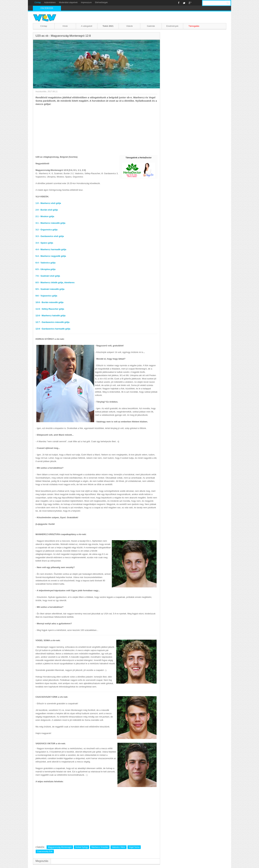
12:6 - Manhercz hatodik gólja (50, 316)
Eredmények (172, 26)
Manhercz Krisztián (100, 847)
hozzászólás (41, 92)
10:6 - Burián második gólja (49, 302)
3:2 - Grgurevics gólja (46, 230)
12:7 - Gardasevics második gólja (52, 322)
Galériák (151, 26)
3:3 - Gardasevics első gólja (50, 236)
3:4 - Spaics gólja (44, 243)
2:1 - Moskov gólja (45, 216)
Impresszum (86, 2)
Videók (129, 26)
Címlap (38, 2)
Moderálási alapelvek (68, 2)
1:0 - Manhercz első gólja (48, 203)
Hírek (65, 26)
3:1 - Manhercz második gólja (50, 223)
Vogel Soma (134, 847)
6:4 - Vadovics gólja (46, 263)
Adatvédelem (50, 2)
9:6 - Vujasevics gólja (46, 296)
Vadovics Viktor (119, 847)
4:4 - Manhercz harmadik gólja (51, 249)
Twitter (184, 3)
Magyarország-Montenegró (60, 847)
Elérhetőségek (101, 2)
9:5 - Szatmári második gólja (50, 289)
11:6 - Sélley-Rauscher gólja (50, 309)
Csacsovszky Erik (45, 851)
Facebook (179, 3)
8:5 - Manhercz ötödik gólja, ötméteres (55, 282)
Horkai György (82, 847)
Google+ (190, 3)
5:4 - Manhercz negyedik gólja (51, 256)
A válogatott (87, 26)
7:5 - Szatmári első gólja (48, 276)
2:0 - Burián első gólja (47, 210)
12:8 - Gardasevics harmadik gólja (53, 329)
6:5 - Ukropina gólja (46, 269)
